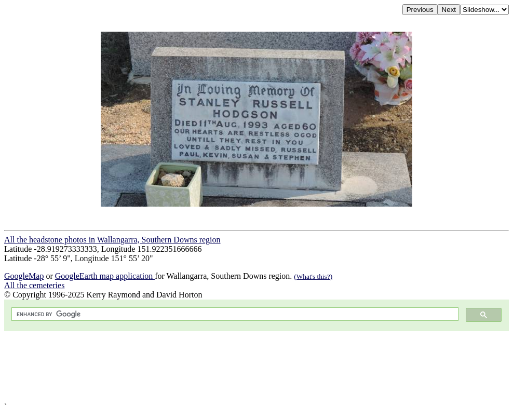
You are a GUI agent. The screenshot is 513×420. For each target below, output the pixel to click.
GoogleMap (24, 276)
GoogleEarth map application (105, 276)
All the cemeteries (34, 285)
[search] (234, 314)
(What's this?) (313, 276)
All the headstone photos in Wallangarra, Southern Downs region (112, 240)
